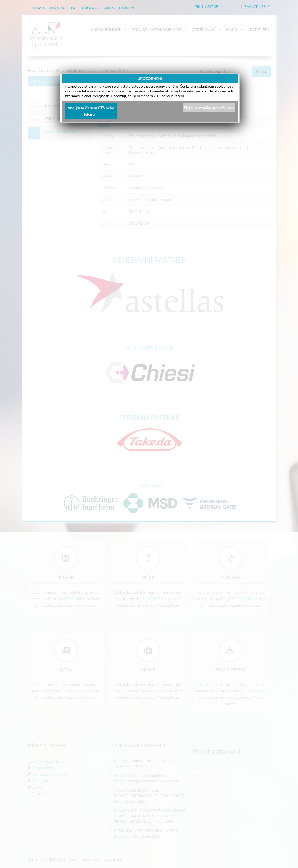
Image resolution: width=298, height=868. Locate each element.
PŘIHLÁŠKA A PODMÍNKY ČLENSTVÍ (102, 8)
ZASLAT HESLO (257, 7)
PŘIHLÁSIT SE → (209, 7)
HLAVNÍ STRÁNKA (49, 8)
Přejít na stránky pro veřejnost (209, 108)
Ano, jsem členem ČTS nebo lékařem (91, 111)
